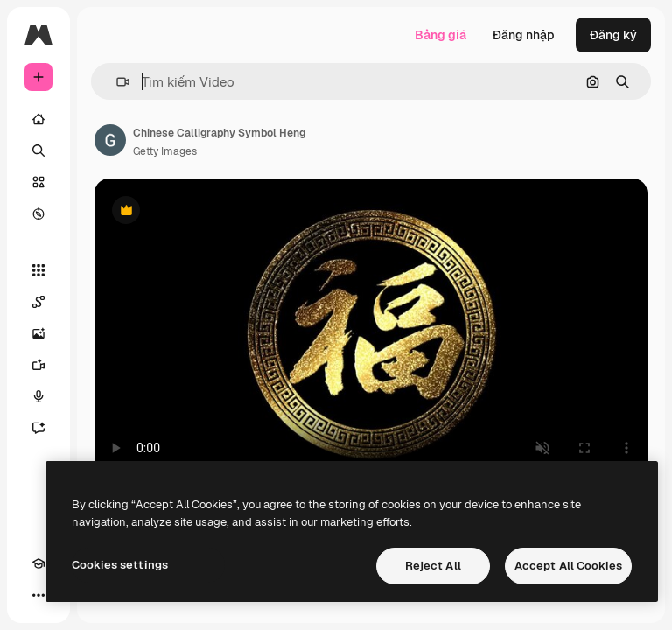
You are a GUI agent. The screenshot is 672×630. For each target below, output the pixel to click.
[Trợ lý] (38, 428)
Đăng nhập (524, 35)
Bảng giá (441, 35)
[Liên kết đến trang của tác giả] (110, 140)
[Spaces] (38, 302)
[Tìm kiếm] (38, 150)
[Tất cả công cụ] (38, 270)
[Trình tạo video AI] (38, 365)
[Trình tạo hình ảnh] (38, 333)
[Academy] (38, 563)
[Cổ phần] (38, 182)
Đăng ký (613, 35)
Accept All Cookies (568, 566)
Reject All (433, 566)
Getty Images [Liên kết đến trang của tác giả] (165, 151)
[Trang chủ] (38, 119)
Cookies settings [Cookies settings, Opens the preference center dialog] (120, 565)
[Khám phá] (38, 213)
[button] (116, 82)
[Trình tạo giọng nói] (38, 396)
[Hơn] (38, 595)
